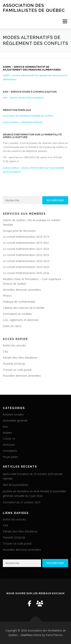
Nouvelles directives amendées (22, 290)
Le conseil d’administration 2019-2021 (26, 243)
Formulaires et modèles (17, 314)
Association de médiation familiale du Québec (28, 116)
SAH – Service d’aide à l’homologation (23, 98)
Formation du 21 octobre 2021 (22, 502)
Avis (5, 427)
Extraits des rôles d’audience (20, 358)
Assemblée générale (15, 420)
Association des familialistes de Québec (34, 8)
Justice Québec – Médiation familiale (23, 122)
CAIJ (5, 351)
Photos (7, 296)
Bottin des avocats (14, 345)
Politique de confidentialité (19, 302)
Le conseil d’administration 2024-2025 (26, 267)
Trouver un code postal (17, 370)
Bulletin (7, 433)
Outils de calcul (12, 326)
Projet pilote (10, 457)
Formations (10, 451)
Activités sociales (13, 414)
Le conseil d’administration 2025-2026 (26, 273)
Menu (65, 21)
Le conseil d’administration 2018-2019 (26, 237)
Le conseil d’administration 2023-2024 (26, 261)
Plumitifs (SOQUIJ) (14, 364)
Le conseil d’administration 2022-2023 (26, 255)
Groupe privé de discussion (19, 231)
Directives (9, 445)
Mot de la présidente (16, 485)
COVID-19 (9, 439)
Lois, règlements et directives (21, 320)
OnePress (27, 635)
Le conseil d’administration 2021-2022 (26, 249)
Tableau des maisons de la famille (24, 308)
